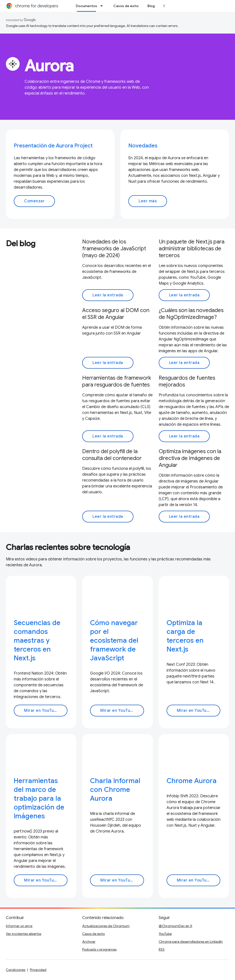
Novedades (143, 146)
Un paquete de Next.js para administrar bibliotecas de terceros (192, 248)
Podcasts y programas (99, 949)
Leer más (148, 201)
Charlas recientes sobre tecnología (68, 547)
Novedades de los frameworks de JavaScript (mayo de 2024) (114, 248)
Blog (151, 6)
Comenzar (34, 201)
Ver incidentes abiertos (24, 934)
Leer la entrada (108, 295)
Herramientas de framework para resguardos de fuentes (117, 381)
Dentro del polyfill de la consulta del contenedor (112, 455)
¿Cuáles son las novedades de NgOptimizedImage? (191, 314)
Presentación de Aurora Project (53, 146)
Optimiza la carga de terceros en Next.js (185, 636)
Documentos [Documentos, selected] (86, 6)
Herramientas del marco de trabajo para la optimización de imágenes (39, 798)
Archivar (89, 942)
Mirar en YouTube (41, 711)
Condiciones (16, 970)
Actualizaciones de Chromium (106, 926)
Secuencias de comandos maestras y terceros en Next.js (37, 640)
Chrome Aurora (192, 781)
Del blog (21, 243)
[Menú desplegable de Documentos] (103, 6)
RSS (162, 949)
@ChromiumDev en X (176, 926)
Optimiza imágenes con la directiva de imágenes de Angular (190, 458)
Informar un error (19, 926)
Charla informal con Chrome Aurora (115, 790)
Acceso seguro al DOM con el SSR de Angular (116, 314)
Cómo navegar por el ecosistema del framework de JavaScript (114, 640)
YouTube (165, 934)
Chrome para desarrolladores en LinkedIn (191, 942)
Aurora (49, 66)
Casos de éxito (126, 6)
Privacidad (38, 970)
